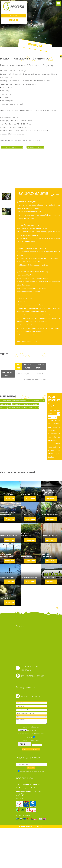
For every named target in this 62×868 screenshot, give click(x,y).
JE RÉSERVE (54, 415)
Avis (20, 795)
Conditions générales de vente (29, 791)
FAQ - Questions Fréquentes (28, 785)
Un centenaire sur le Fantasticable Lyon (15, 401)
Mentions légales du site (26, 788)
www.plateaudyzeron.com (29, 826)
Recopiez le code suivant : (31, 740)
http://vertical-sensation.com (12, 147)
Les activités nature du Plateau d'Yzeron (24, 407)
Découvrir (10, 498)
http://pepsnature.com (35, 147)
